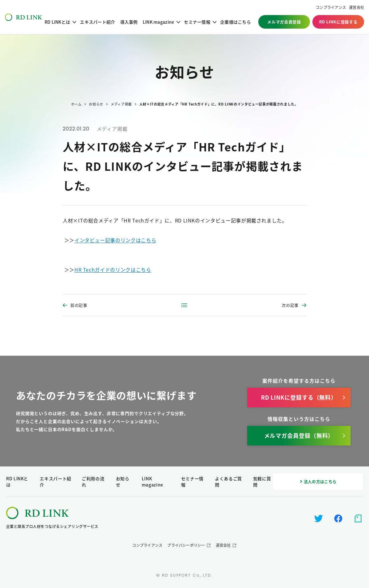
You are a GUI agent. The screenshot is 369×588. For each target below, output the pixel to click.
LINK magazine (159, 22)
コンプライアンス (331, 8)
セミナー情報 (197, 22)
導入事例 (129, 22)
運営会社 (357, 8)
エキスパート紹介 (97, 22)
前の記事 (79, 305)
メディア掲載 (112, 129)
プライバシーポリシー (186, 545)
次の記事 (290, 305)
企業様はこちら (236, 22)
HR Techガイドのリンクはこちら (113, 270)
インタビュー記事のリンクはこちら (115, 240)
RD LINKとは (58, 22)
